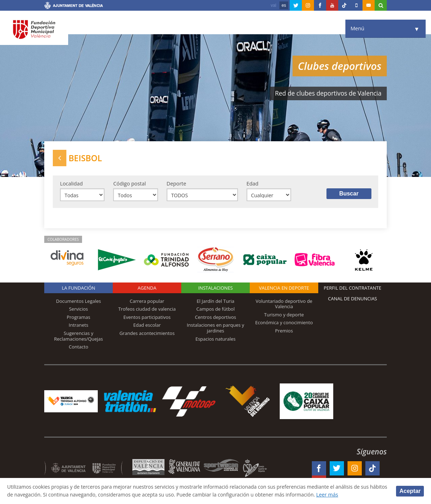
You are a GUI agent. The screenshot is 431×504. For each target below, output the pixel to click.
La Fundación (78, 289)
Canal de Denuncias (353, 300)
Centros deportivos (215, 318)
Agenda (147, 289)
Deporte (176, 184)
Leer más (357, 495)
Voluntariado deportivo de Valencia (284, 305)
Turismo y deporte (284, 316)
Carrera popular (147, 302)
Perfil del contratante (352, 289)
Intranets (79, 326)
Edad (253, 184)
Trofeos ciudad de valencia (147, 310)
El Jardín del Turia (215, 302)
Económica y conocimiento (284, 324)
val (273, 5)
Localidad (71, 184)
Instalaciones (215, 289)
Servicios (78, 310)
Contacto (79, 348)
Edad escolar (147, 326)
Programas (78, 318)
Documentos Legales (78, 302)
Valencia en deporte (284, 289)
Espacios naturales (216, 340)
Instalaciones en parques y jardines (216, 329)
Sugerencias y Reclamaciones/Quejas (79, 337)
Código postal (129, 184)
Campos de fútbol (215, 310)
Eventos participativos (147, 318)
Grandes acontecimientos (147, 334)
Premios (284, 332)
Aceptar (410, 491)
